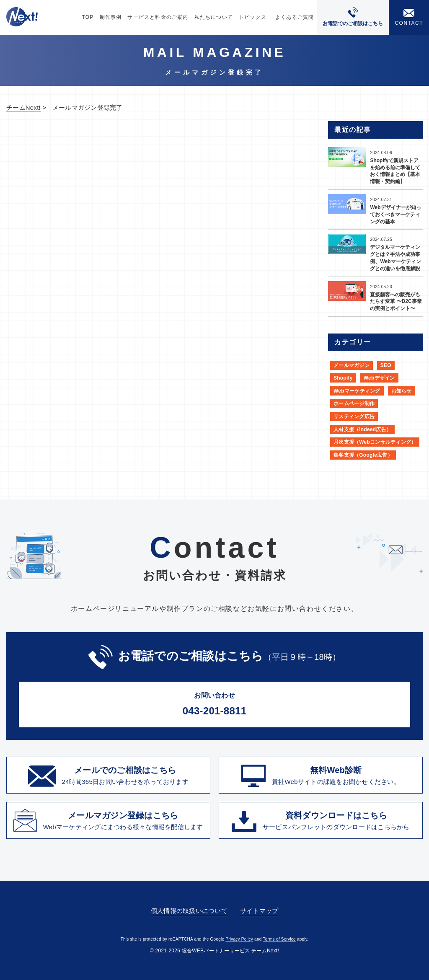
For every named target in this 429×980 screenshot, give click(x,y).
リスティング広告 (354, 416)
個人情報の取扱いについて (189, 911)
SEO (386, 365)
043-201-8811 (214, 703)
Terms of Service (279, 939)
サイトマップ (259, 911)
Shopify (343, 378)
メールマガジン (351, 365)
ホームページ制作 (354, 403)
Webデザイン (379, 378)
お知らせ (402, 391)
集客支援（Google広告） (363, 455)
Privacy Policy (239, 939)
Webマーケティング (357, 391)
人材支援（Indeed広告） (362, 429)
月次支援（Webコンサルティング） (375, 442)
